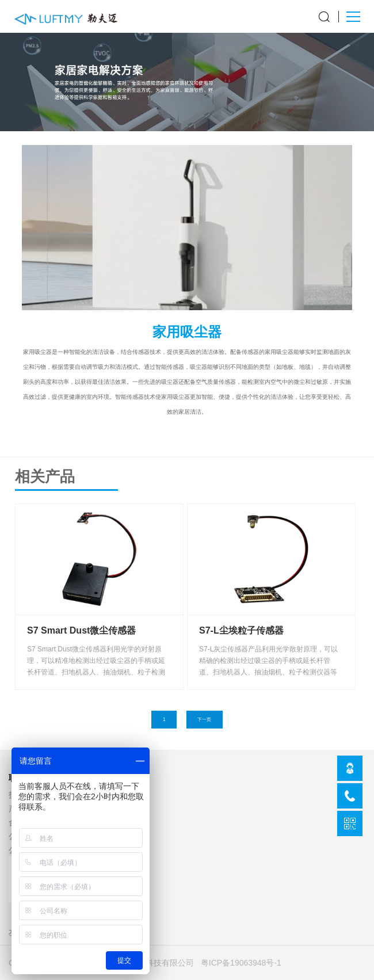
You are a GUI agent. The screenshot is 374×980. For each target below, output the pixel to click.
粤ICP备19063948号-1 (241, 963)
